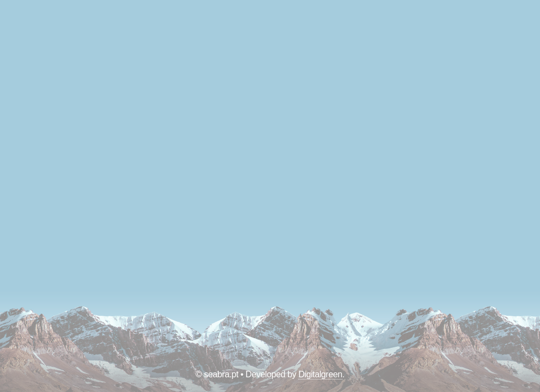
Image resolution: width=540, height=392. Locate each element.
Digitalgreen (320, 374)
